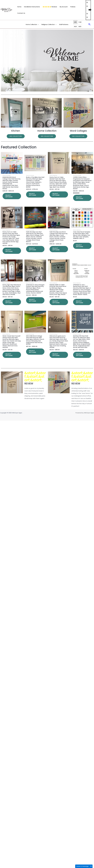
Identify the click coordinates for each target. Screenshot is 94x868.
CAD (80, 22)
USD (75, 22)
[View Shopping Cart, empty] (88, 10)
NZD (80, 26)
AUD (75, 26)
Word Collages (78, 131)
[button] (38, 24)
